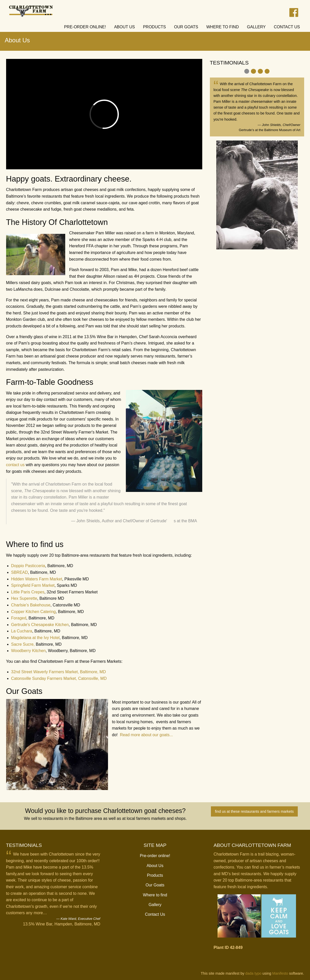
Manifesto (280, 973)
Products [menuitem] (154, 27)
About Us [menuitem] (125, 27)
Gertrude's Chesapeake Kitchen (40, 625)
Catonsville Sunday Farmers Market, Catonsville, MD (59, 678)
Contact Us (155, 914)
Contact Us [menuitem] (287, 27)
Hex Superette (24, 598)
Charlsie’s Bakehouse (31, 605)
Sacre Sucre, (23, 644)
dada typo (253, 973)
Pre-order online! (155, 856)
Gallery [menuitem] (256, 27)
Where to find (155, 895)
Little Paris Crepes (28, 592)
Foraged (19, 618)
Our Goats (155, 885)
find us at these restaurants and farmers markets (254, 811)
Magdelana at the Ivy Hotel (35, 638)
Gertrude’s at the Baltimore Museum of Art (269, 130)
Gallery (155, 905)
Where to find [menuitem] (223, 27)
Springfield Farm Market (33, 585)
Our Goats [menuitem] (186, 27)
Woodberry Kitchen (29, 651)
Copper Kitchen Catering (33, 612)
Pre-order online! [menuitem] (85, 27)
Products (155, 875)
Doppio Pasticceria (28, 566)
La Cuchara (22, 631)
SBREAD (20, 572)
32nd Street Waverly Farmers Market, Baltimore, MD (59, 672)
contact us (15, 465)
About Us (155, 866)
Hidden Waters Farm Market (37, 579)
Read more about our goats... (146, 735)
